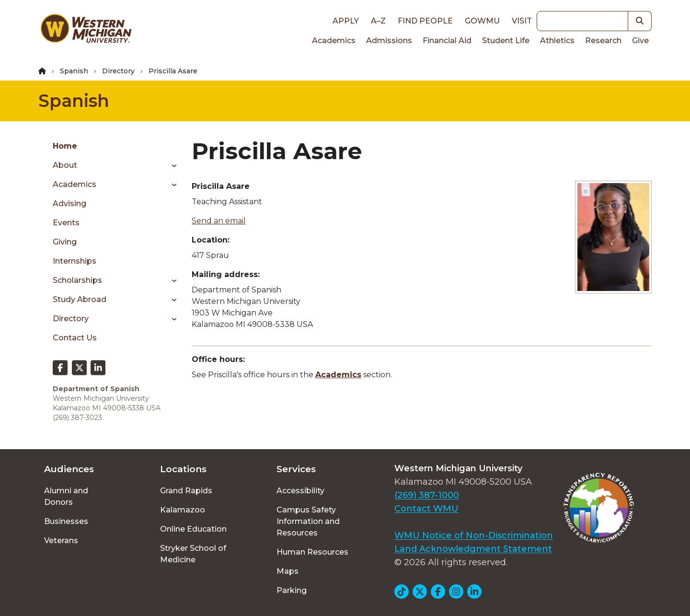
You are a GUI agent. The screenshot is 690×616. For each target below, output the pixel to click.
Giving (65, 242)
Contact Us (75, 338)
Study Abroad (80, 299)
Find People (425, 21)
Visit (522, 21)
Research (603, 41)
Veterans (61, 540)
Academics (334, 41)
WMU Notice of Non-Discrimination (474, 535)
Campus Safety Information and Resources (308, 521)
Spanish (74, 71)
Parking (292, 590)
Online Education (193, 529)
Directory (118, 71)
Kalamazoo (183, 510)
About (65, 165)
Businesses (66, 521)
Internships (75, 261)
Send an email (219, 221)
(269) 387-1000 (427, 495)
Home (65, 146)
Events (66, 223)
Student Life (506, 41)
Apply (346, 21)
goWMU (482, 21)
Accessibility (300, 491)
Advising (69, 203)
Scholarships (77, 280)
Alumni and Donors (66, 496)
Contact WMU (426, 509)
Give (640, 41)
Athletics (557, 41)
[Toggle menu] (171, 165)
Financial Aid (447, 41)
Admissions (389, 41)
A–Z (378, 21)
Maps (287, 571)
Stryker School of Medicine (193, 554)
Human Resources (312, 552)
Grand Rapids (186, 491)
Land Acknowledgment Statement (473, 549)
